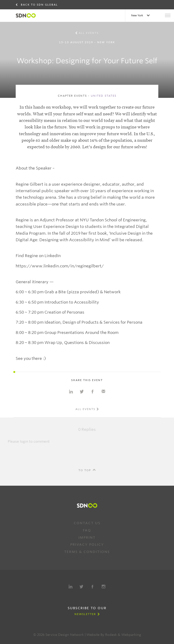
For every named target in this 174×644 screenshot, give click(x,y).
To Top (85, 470)
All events (89, 33)
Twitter (81, 587)
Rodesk (111, 635)
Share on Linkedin (71, 392)
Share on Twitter (82, 392)
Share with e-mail (103, 392)
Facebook (93, 587)
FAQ (87, 530)
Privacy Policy (87, 545)
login (24, 442)
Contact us (87, 523)
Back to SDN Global (39, 5)
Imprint (87, 538)
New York (137, 15)
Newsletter (85, 614)
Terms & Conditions (87, 552)
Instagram (104, 587)
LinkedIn (70, 587)
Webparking (131, 635)
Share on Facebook (93, 392)
